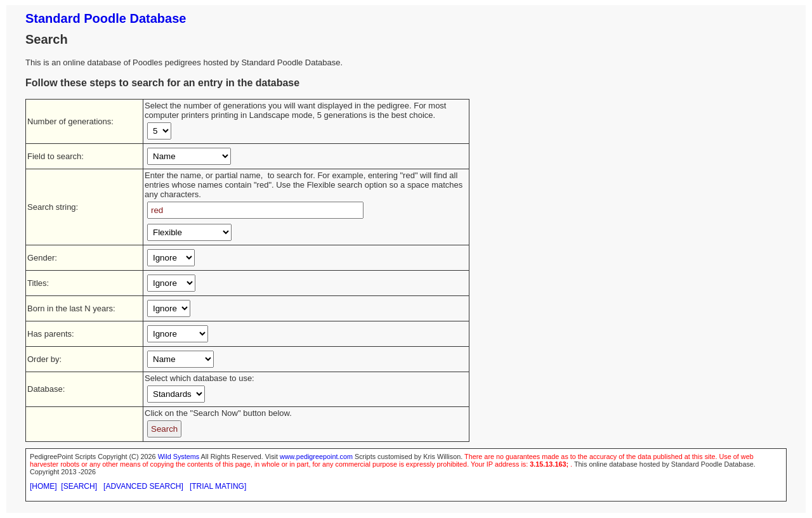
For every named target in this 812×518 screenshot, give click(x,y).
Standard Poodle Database (106, 18)
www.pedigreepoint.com (316, 456)
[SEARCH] (79, 486)
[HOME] (43, 486)
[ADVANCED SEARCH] (143, 486)
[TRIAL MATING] (218, 486)
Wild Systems (179, 456)
